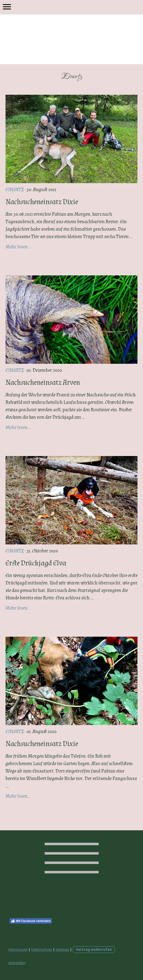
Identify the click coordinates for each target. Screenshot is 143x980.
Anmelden (17, 963)
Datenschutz (42, 949)
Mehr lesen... (18, 247)
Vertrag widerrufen (94, 949)
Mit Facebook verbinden (31, 921)
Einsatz (15, 190)
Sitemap (62, 949)
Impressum (18, 949)
